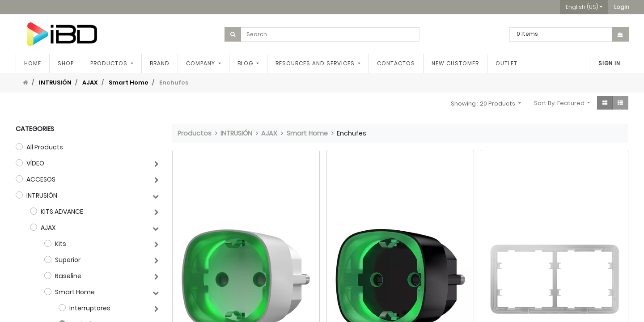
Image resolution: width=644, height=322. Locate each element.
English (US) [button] (582, 7)
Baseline (68, 276)
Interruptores (90, 308)
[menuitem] (33, 64)
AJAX (90, 83)
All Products (45, 147)
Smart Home (129, 83)
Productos (195, 133)
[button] (622, 7)
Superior (68, 260)
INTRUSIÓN (55, 83)
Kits (61, 244)
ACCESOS (41, 179)
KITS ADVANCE (62, 212)
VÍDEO (35, 163)
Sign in (609, 63)
